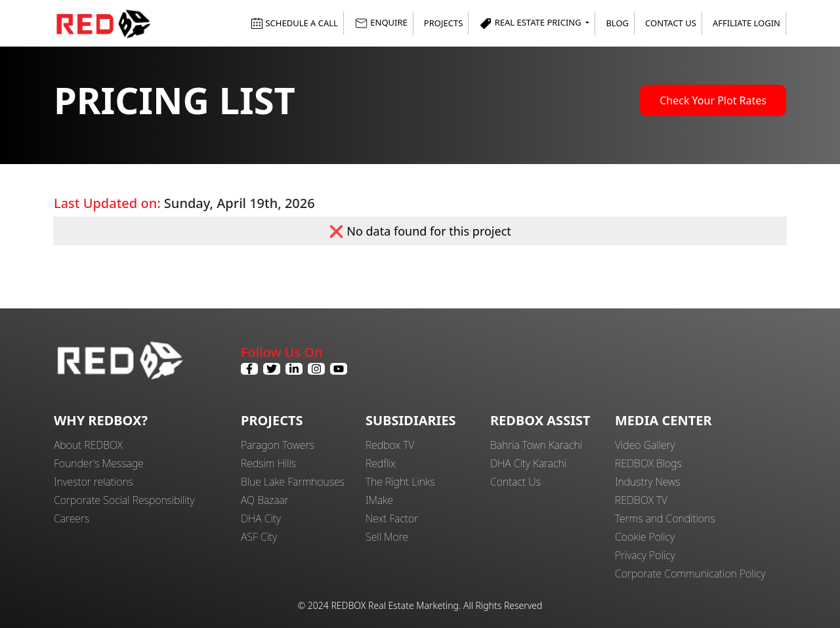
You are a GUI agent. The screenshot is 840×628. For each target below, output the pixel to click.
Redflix (381, 463)
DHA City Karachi (528, 463)
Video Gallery (645, 445)
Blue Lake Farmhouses (293, 482)
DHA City (261, 518)
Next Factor (392, 518)
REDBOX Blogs (648, 463)
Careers (72, 518)
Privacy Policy (645, 555)
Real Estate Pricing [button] (531, 23)
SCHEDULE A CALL (294, 23)
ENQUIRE (381, 23)
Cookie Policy (645, 537)
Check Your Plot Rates (713, 100)
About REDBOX (88, 445)
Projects (443, 23)
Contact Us (671, 23)
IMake (379, 500)
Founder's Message (99, 463)
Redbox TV (390, 445)
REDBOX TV (641, 500)
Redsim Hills (268, 463)
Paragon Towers (278, 445)
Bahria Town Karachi (536, 445)
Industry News (647, 482)
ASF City (259, 537)
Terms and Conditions (665, 518)
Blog (617, 23)
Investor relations (94, 482)
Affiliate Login (746, 23)
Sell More (387, 537)
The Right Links (400, 482)
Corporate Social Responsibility (124, 500)
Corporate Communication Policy (690, 574)
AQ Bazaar (265, 500)
